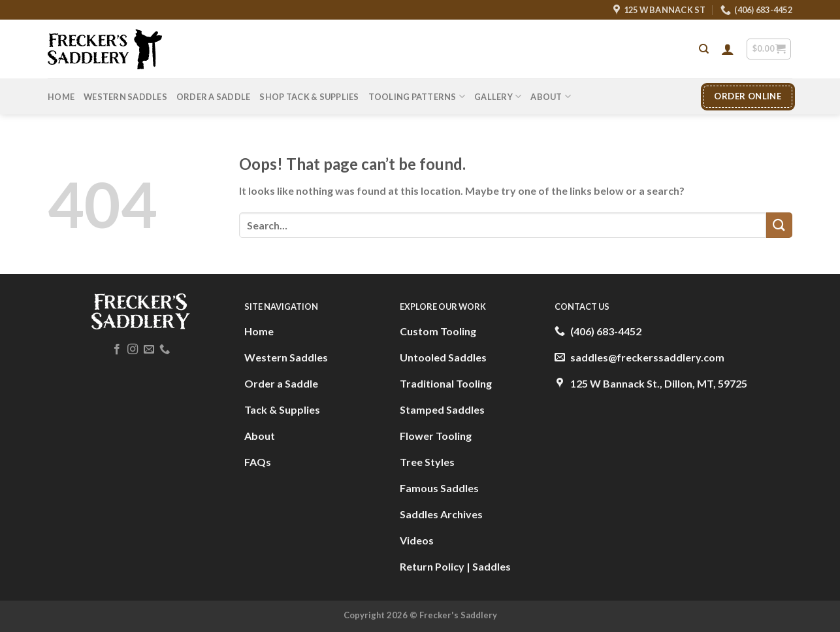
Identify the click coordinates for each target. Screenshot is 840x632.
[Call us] (165, 350)
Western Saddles (125, 97)
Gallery (498, 96)
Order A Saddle (214, 97)
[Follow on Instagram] (133, 350)
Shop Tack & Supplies (309, 97)
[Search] (704, 49)
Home (61, 97)
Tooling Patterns (417, 96)
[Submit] (779, 225)
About (551, 96)
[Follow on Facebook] (117, 350)
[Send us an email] (149, 350)
